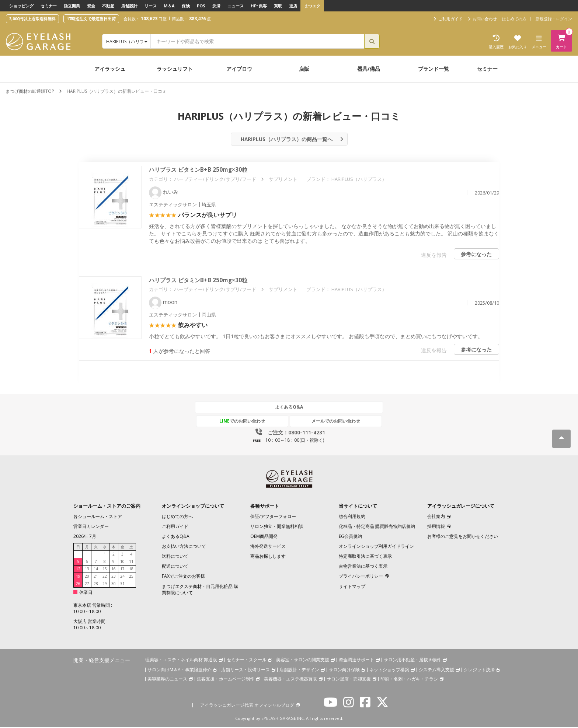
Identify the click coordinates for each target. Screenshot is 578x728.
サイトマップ (352, 587)
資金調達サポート (356, 661)
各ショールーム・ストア (98, 517)
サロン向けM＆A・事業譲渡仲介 (180, 671)
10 (122, 563)
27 (87, 585)
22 (105, 577)
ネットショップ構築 (389, 671)
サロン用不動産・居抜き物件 (412, 661)
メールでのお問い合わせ (323, 422)
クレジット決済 (479, 671)
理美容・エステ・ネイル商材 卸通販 (181, 661)
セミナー (49, 6)
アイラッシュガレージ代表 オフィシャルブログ (247, 706)
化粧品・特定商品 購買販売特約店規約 (377, 527)
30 (114, 585)
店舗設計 (129, 6)
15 (105, 570)
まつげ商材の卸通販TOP (30, 91)
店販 (304, 69)
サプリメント (283, 181)
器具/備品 (369, 69)
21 (96, 577)
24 (122, 577)
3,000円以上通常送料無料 (32, 19)
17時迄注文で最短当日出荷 (91, 19)
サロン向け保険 (344, 671)
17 (122, 570)
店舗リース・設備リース (246, 671)
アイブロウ (239, 69)
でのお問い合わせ (255, 422)
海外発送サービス (268, 547)
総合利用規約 (352, 517)
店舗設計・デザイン (299, 671)
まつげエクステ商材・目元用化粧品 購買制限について (200, 591)
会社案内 (436, 517)
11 (131, 563)
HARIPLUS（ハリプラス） (359, 181)
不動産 (108, 6)
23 (114, 577)
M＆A (169, 6)
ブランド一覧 (433, 69)
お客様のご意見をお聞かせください (463, 537)
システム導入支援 (436, 671)
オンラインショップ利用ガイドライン (376, 547)
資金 (91, 6)
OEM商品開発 (264, 537)
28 (96, 585)
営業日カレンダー (91, 527)
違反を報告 (433, 256)
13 (87, 570)
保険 (186, 6)
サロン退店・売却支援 (349, 680)
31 (122, 585)
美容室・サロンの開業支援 (303, 661)
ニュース (236, 6)
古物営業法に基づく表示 (363, 568)
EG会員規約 (350, 537)
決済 (216, 6)
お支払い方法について (184, 547)
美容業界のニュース (167, 680)
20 (87, 577)
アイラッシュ (110, 69)
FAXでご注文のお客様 (183, 577)
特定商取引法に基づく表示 (365, 557)
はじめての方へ (177, 517)
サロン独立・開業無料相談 (277, 527)
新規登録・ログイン (554, 19)
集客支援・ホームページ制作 (226, 680)
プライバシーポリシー (361, 577)
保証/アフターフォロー (273, 517)
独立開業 (72, 6)
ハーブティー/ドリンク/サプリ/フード (215, 181)
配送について (175, 568)
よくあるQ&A (289, 408)
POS (201, 6)
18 (131, 570)
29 (105, 585)
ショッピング (21, 6)
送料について (175, 557)
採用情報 (436, 527)
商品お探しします (268, 557)
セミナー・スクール (247, 661)
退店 (293, 6)
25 (131, 577)
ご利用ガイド (175, 527)
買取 (278, 6)
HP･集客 (259, 6)
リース (151, 6)
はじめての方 (514, 19)
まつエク (312, 6)
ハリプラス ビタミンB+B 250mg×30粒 (200, 171)
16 (114, 570)
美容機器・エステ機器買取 (290, 680)
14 (96, 570)
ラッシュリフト (175, 69)
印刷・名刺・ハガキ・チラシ (409, 680)
